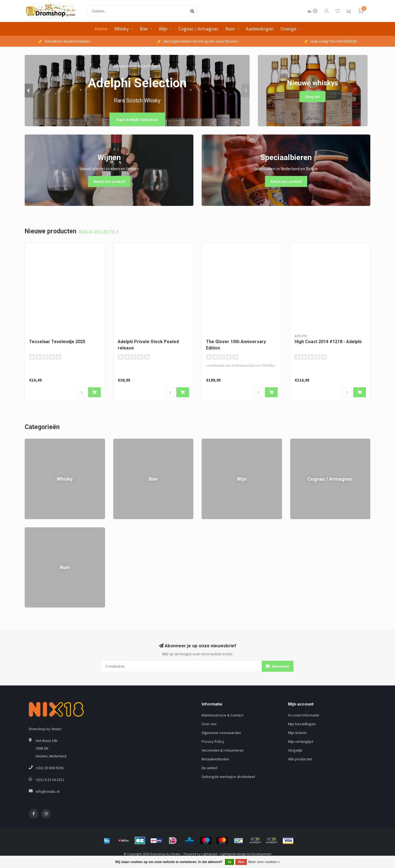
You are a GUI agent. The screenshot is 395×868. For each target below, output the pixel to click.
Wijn (163, 29)
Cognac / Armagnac (198, 29)
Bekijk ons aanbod (109, 181)
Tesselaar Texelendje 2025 (57, 342)
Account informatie (304, 715)
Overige (288, 29)
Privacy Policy (213, 741)
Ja (229, 862)
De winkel (209, 768)
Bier (144, 29)
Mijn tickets (297, 733)
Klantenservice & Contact (222, 715)
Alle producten (300, 759)
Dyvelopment (261, 854)
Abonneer (278, 666)
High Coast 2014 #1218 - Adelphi (328, 342)
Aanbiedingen (260, 29)
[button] (29, 91)
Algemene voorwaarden (221, 733)
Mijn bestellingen (302, 724)
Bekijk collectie (99, 232)
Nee (241, 862)
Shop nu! (313, 97)
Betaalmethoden (215, 759)
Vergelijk (295, 750)
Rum (230, 29)
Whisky (122, 29)
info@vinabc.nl (48, 791)
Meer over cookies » (264, 862)
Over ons (209, 724)
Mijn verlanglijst (301, 741)
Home (101, 29)
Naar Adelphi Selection (137, 120)
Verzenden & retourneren (223, 750)
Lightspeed (209, 854)
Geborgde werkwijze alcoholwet (228, 777)
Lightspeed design (233, 854)
